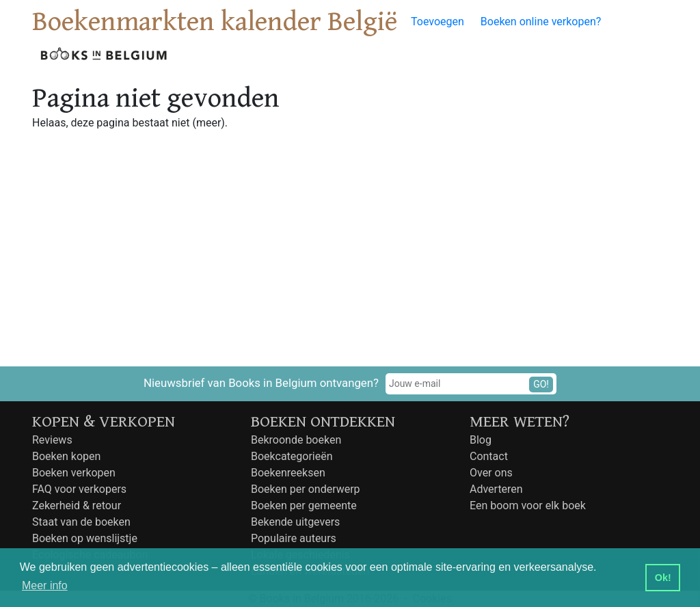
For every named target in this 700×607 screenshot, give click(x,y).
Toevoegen (437, 22)
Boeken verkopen (74, 473)
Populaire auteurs (294, 538)
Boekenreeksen (288, 473)
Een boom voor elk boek (528, 505)
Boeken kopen (66, 456)
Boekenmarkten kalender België (215, 22)
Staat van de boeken (81, 522)
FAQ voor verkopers (79, 489)
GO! (541, 384)
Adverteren (496, 489)
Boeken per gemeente (304, 505)
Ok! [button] (663, 578)
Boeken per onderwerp (306, 489)
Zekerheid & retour (77, 505)
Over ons (491, 473)
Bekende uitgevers (295, 522)
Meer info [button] (45, 585)
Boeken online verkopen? (541, 22)
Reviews (52, 440)
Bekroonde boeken (296, 440)
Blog (481, 440)
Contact (489, 456)
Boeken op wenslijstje (85, 538)
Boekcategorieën (292, 456)
